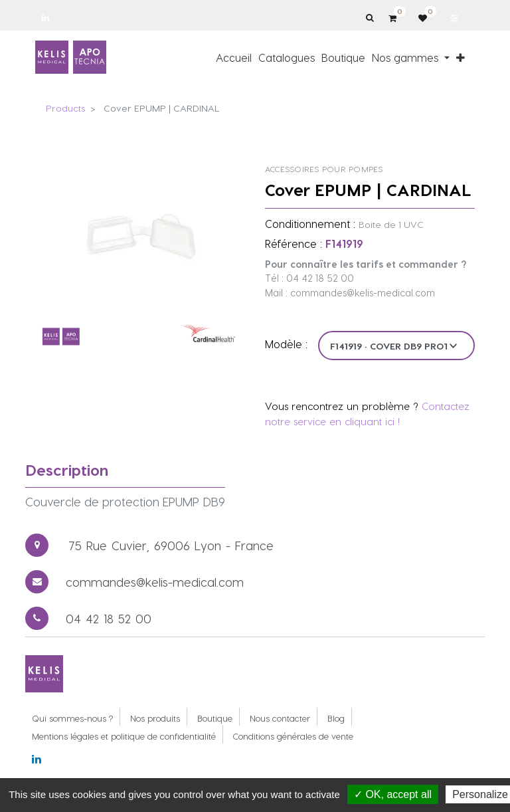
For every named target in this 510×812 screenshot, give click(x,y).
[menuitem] (234, 57)
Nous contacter (280, 718)
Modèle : (286, 344)
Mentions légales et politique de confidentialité (124, 736)
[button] (461, 57)
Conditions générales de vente (293, 736)
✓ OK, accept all (393, 794)
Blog (336, 718)
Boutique (215, 718)
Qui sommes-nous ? (72, 718)
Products (65, 108)
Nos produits (155, 718)
